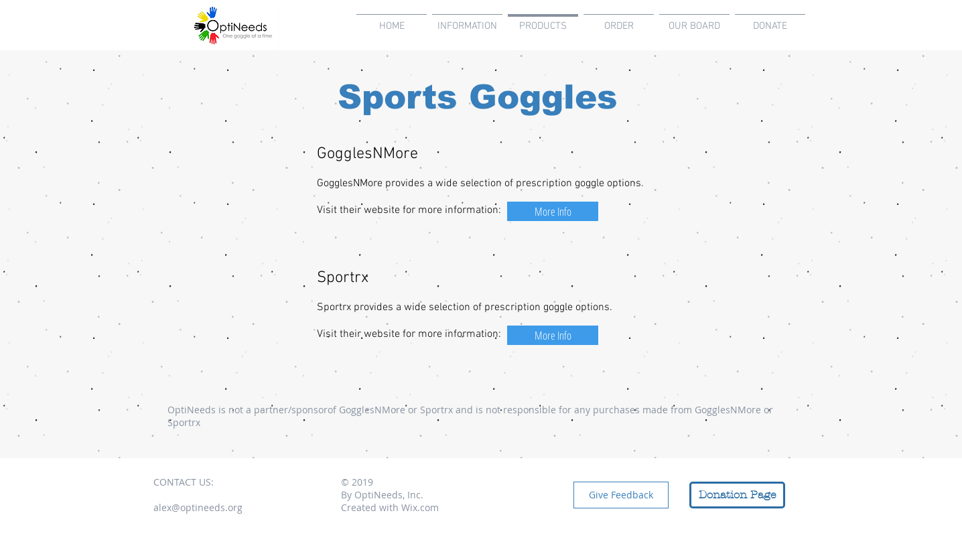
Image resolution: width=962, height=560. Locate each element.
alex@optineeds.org (198, 507)
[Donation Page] (737, 495)
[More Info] (553, 211)
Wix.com (420, 507)
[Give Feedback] (621, 495)
